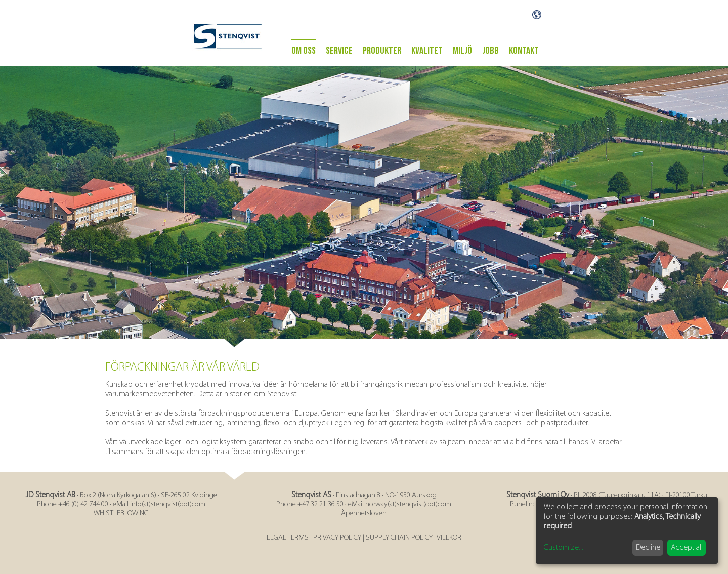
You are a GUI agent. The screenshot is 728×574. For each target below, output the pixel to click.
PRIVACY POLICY (337, 538)
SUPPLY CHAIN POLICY (399, 538)
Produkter (382, 51)
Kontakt (524, 51)
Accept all (687, 548)
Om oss (304, 51)
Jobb (490, 51)
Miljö (462, 51)
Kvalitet (427, 51)
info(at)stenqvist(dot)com (168, 504)
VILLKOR (449, 538)
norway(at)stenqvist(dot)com (408, 504)
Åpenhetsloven (364, 514)
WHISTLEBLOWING (121, 514)
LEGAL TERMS (288, 538)
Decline (648, 548)
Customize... (564, 548)
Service (339, 51)
